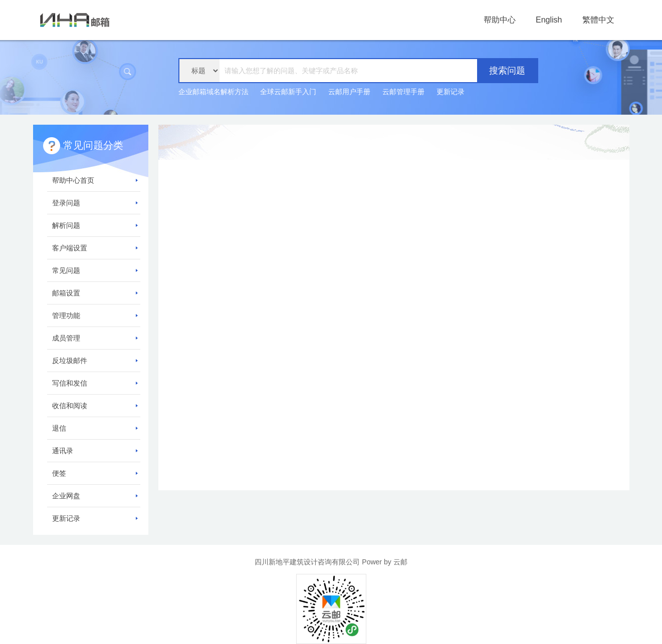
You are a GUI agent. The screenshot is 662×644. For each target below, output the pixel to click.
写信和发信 (95, 383)
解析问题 (95, 225)
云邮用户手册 (349, 92)
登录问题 (95, 203)
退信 (95, 428)
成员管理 (95, 338)
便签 (95, 473)
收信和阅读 (95, 406)
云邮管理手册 (403, 92)
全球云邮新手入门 (288, 92)
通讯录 (95, 451)
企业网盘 (95, 496)
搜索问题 (507, 71)
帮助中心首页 (95, 180)
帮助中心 (500, 20)
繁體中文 (598, 20)
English (549, 20)
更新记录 (451, 92)
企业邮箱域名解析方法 (213, 92)
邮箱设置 (95, 293)
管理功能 (95, 315)
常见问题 (95, 270)
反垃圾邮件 (95, 361)
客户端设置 (95, 248)
